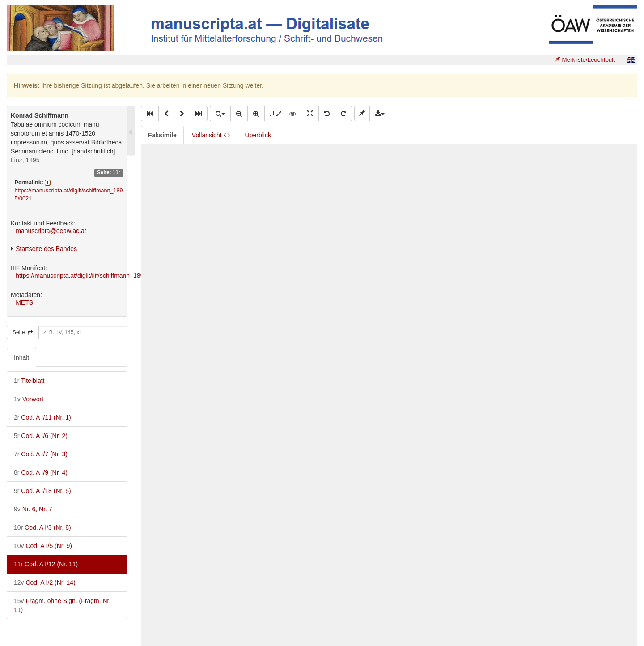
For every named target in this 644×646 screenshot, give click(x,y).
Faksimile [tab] (162, 135)
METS (24, 302)
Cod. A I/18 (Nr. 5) (42, 491)
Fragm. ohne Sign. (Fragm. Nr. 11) (62, 605)
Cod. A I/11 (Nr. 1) (42, 417)
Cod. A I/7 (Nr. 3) (41, 454)
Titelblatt (29, 381)
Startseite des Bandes (46, 249)
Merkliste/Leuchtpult (585, 60)
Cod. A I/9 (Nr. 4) (41, 472)
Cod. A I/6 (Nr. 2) (41, 436)
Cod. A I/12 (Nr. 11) (46, 564)
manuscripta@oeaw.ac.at (51, 231)
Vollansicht (211, 135)
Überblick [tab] (258, 135)
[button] (150, 114)
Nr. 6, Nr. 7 (33, 509)
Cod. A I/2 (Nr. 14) (45, 582)
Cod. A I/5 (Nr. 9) (43, 546)
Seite (23, 332)
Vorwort (29, 399)
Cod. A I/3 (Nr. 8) (42, 527)
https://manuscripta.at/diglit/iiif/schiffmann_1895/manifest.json (101, 276)
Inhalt (21, 357)
